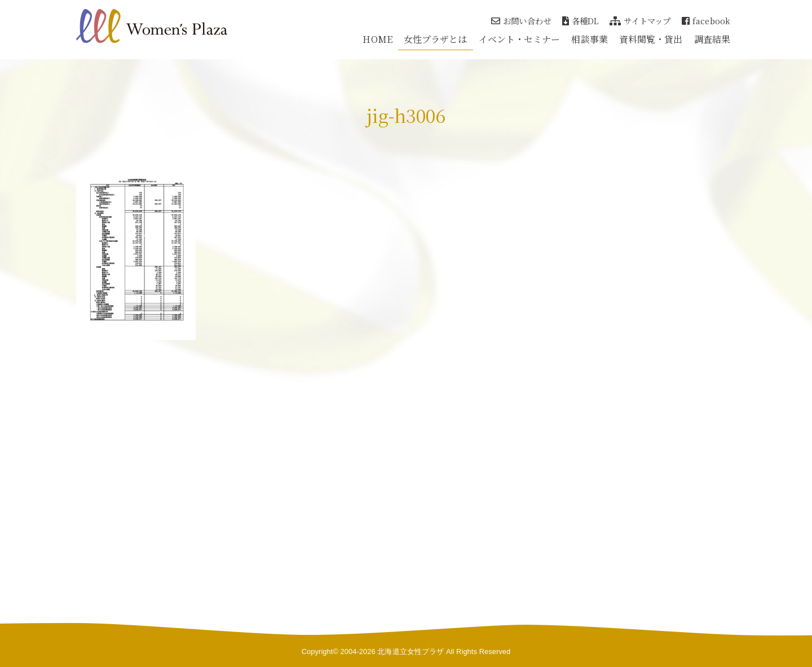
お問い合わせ (521, 21)
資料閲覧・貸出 (651, 39)
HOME (377, 39)
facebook (706, 21)
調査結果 (712, 39)
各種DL (581, 21)
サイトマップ (640, 21)
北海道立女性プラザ (411, 651)
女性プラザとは (436, 39)
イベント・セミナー (520, 39)
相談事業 (589, 39)
